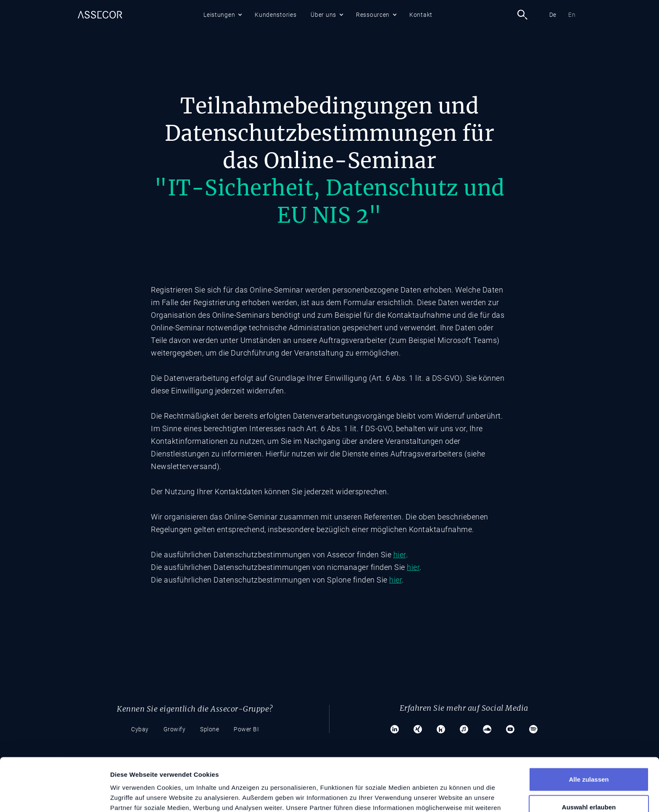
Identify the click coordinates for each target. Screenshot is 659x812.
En (572, 15)
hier (400, 555)
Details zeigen (447, 795)
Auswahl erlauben (589, 757)
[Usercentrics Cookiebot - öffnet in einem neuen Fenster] (54, 796)
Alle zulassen (589, 729)
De (553, 15)
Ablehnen (589, 784)
